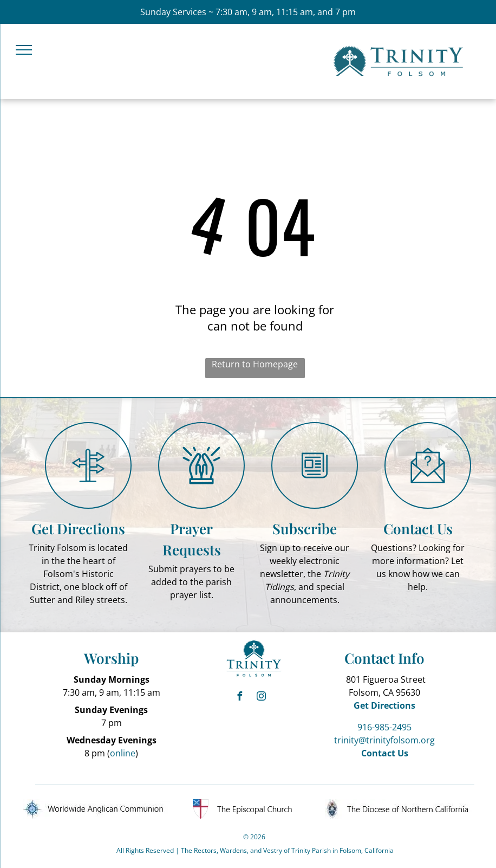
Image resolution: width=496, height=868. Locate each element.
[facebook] (240, 698)
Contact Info (384, 658)
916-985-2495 (384, 727)
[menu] (24, 50)
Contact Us (418, 529)
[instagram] (262, 698)
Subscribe (305, 529)
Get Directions (78, 529)
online (123, 753)
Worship (111, 658)
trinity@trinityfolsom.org (384, 740)
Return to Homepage (255, 364)
